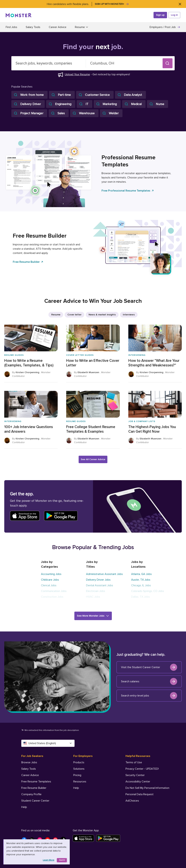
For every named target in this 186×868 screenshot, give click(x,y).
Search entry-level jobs (149, 696)
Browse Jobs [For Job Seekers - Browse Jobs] (29, 762)
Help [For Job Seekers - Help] (24, 807)
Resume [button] (82, 27)
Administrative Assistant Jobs (104, 574)
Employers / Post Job (165, 27)
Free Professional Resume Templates (128, 191)
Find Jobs (11, 27)
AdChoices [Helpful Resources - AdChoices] (132, 801)
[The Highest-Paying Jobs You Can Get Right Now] (155, 420)
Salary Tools (33, 27)
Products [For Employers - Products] (79, 762)
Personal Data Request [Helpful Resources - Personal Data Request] (139, 794)
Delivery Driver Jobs (98, 580)
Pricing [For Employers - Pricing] (77, 775)
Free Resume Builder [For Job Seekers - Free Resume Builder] (34, 788)
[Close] (180, 4)
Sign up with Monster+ (112, 4)
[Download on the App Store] (84, 838)
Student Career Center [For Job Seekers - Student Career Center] (35, 801)
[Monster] (19, 15)
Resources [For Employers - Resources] (80, 782)
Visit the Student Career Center (149, 667)
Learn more (49, 860)
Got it (62, 860)
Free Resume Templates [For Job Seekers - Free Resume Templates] (36, 782)
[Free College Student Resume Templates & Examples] (93, 420)
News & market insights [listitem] (102, 315)
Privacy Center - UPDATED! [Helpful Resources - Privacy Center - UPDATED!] (142, 769)
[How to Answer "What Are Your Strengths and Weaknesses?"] (155, 353)
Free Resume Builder (28, 262)
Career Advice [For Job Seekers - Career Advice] (30, 775)
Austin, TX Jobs (141, 580)
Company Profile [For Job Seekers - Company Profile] (31, 794)
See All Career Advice (93, 459)
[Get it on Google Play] (109, 838)
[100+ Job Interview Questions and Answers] (31, 420)
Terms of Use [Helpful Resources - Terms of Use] (134, 762)
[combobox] (49, 63)
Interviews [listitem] (129, 315)
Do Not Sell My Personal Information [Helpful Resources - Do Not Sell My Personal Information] (147, 788)
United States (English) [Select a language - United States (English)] (48, 743)
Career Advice (58, 27)
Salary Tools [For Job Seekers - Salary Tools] (29, 769)
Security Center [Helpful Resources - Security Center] (135, 775)
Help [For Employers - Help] (76, 788)
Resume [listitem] (56, 315)
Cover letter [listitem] (74, 315)
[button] (168, 63)
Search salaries (149, 681)
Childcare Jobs (50, 580)
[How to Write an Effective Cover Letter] (93, 353)
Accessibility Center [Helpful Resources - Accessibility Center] (138, 782)
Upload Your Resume (77, 74)
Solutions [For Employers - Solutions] (79, 769)
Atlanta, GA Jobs (141, 574)
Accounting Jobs (51, 574)
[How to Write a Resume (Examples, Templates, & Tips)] (31, 353)
